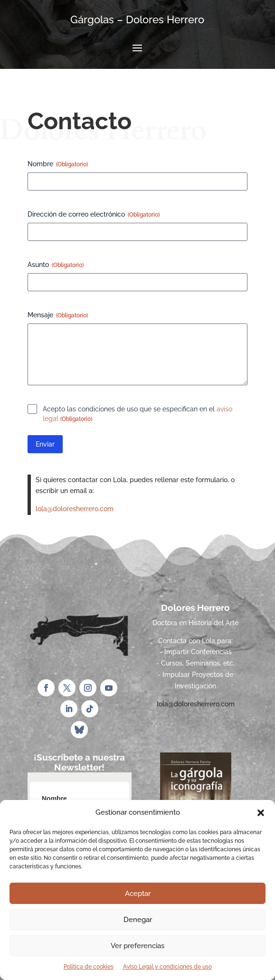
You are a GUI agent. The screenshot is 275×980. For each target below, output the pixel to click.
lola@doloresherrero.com (75, 509)
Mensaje (58, 315)
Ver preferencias (137, 946)
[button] (261, 813)
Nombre (58, 164)
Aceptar (138, 894)
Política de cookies (89, 967)
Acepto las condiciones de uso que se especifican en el (137, 414)
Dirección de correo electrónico (94, 215)
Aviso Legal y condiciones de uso (167, 967)
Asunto (56, 265)
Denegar (138, 920)
